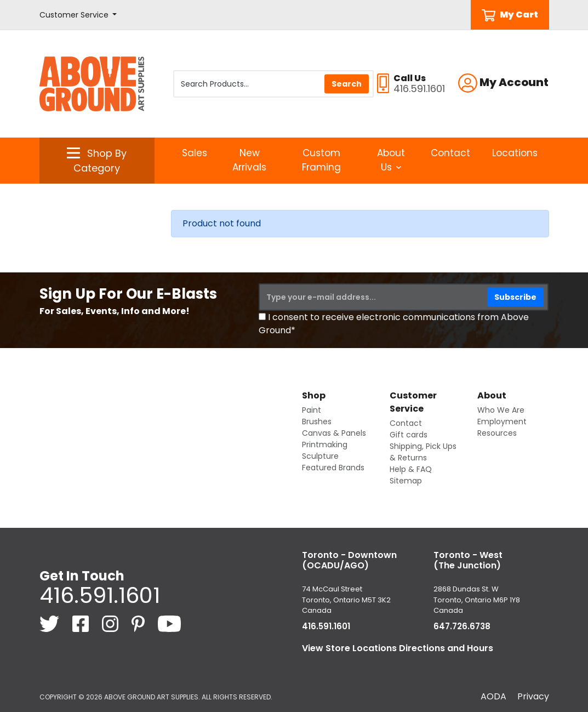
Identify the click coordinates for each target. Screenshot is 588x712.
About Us (391, 160)
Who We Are (501, 410)
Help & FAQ (411, 469)
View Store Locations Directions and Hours (398, 648)
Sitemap (406, 481)
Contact (450, 153)
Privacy (533, 696)
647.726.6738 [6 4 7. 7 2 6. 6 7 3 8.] (462, 626)
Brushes (317, 421)
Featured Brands (333, 468)
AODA (493, 696)
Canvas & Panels (334, 433)
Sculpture (320, 456)
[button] (78, 15)
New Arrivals (249, 160)
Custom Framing (321, 160)
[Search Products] (273, 84)
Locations (515, 153)
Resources (497, 433)
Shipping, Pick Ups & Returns (423, 452)
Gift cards (409, 435)
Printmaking (325, 445)
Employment (502, 421)
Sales (195, 153)
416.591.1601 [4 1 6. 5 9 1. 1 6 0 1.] (100, 595)
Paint (312, 410)
